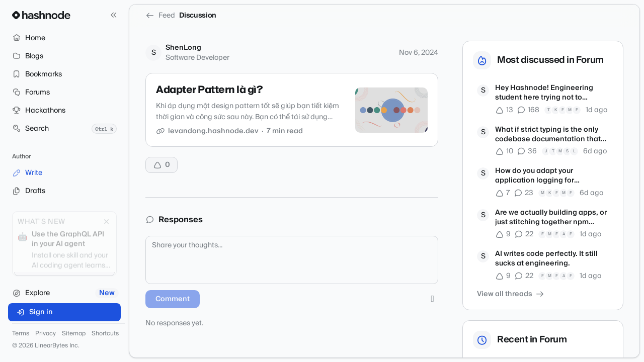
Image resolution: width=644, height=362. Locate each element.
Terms (21, 334)
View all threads (511, 294)
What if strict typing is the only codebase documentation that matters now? (548, 135)
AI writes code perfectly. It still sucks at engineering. (546, 259)
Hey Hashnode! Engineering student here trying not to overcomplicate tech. (544, 93)
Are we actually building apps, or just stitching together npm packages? (551, 218)
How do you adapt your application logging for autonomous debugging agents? (552, 176)
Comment (173, 299)
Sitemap (74, 334)
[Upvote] (162, 165)
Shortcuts (105, 334)
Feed (160, 16)
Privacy (46, 334)
